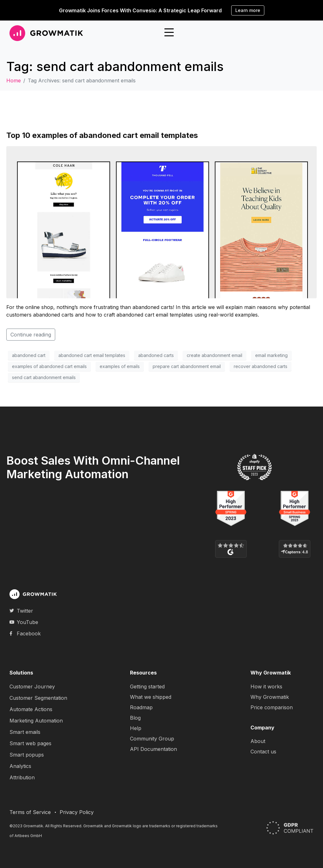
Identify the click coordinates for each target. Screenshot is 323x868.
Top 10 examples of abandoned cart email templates (102, 135)
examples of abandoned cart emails (49, 366)
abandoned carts (156, 355)
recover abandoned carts (261, 366)
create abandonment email (214, 355)
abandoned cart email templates (92, 355)
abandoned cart (29, 355)
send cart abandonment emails (44, 377)
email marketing (271, 355)
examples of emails (120, 366)
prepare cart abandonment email (187, 366)
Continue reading (31, 335)
